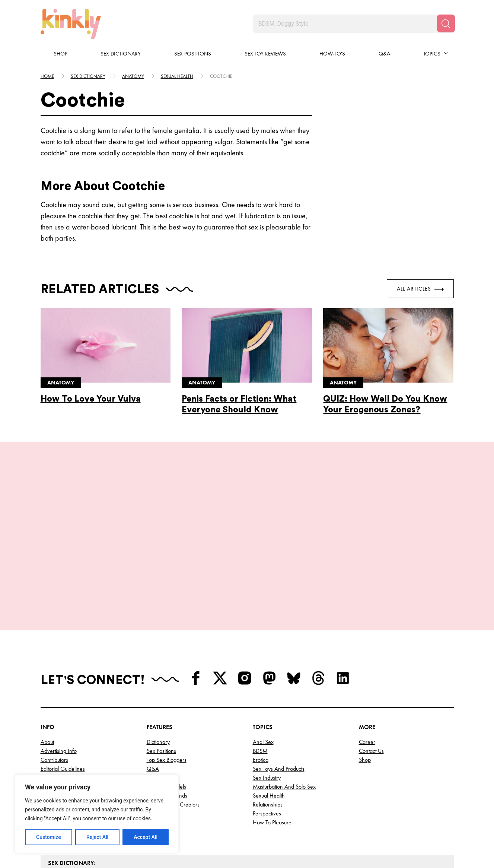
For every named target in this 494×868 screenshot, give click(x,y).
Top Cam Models (166, 722)
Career (367, 677)
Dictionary (158, 677)
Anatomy (133, 76)
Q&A (384, 54)
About (47, 677)
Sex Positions (193, 54)
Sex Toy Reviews (265, 54)
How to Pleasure (272, 758)
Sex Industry (267, 713)
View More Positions (247, 533)
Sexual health (177, 76)
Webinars (158, 713)
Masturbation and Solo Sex (284, 722)
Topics (432, 54)
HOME (47, 76)
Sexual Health (269, 731)
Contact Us (371, 686)
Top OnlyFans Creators (173, 740)
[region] (97, 814)
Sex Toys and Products (279, 704)
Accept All (146, 837)
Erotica (261, 695)
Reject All (97, 837)
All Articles (420, 289)
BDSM (260, 686)
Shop (60, 54)
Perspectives (267, 749)
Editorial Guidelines (63, 704)
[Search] (446, 23)
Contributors (54, 695)
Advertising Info (59, 686)
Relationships (268, 740)
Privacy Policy (56, 713)
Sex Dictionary (121, 54)
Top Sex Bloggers (167, 695)
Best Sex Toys (162, 758)
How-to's (332, 54)
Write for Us (55, 731)
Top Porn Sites (163, 749)
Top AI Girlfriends (167, 731)
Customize (49, 837)
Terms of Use (56, 722)
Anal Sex (263, 677)
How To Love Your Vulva (91, 399)
